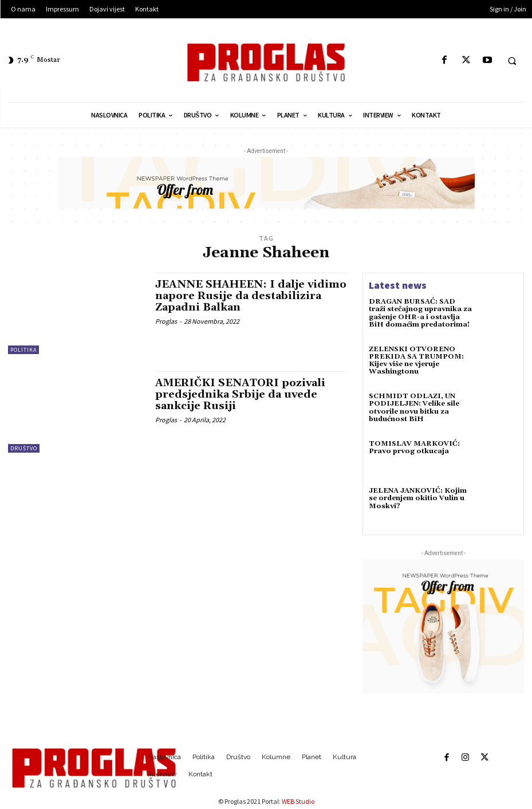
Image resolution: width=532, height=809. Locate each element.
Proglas (166, 321)
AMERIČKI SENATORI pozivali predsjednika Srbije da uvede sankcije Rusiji (240, 394)
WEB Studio (298, 801)
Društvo (24, 448)
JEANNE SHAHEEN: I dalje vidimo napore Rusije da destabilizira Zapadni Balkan (251, 296)
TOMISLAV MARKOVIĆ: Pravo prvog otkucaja (414, 447)
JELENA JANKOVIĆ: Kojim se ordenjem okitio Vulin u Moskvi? (418, 498)
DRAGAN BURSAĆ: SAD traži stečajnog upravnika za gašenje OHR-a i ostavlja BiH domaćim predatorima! (420, 313)
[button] (512, 61)
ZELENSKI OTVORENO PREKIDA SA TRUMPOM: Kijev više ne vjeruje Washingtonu (416, 361)
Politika (23, 350)
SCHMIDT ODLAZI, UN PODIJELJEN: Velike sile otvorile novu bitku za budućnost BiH (414, 408)
